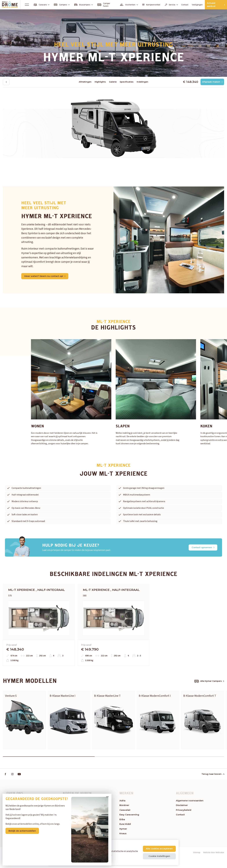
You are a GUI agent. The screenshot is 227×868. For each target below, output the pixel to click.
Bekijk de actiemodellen (26, 828)
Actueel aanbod (213, 5)
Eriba (122, 829)
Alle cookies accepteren (159, 849)
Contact (177, 5)
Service (163, 5)
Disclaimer (182, 815)
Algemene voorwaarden (190, 811)
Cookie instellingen (159, 856)
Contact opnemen (202, 548)
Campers (61, 5)
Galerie (113, 82)
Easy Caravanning (129, 825)
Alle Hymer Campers (209, 690)
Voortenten (123, 5)
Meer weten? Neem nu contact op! (46, 276)
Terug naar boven (213, 784)
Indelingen (142, 82)
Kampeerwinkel (145, 5)
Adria (122, 811)
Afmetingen (85, 82)
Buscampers (81, 5)
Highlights (100, 82)
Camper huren (100, 5)
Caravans (42, 5)
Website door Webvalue (214, 863)
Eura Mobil (125, 834)
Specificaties (127, 82)
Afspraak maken (212, 82)
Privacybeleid (184, 820)
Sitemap (197, 863)
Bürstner (124, 815)
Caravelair (125, 820)
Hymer (123, 839)
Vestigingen (190, 5)
